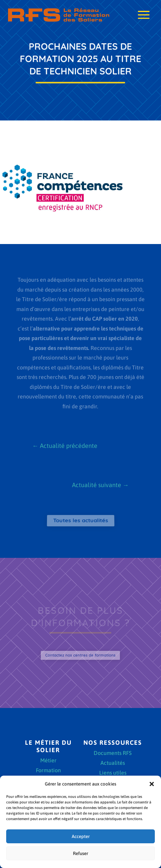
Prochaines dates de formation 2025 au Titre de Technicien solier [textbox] (81, 59)
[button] (152, 784)
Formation (48, 771)
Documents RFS (113, 754)
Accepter (81, 836)
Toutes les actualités (80, 520)
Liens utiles (113, 773)
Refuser (80, 853)
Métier (48, 761)
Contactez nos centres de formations (80, 655)
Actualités (113, 763)
